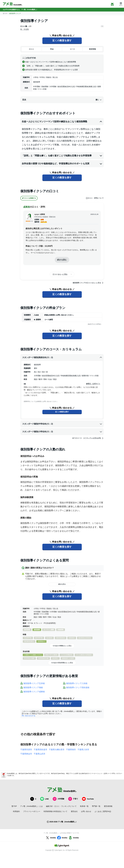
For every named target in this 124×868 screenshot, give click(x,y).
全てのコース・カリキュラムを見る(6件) (88, 438)
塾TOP (5, 13)
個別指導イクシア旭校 (33, 688)
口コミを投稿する (29, 198)
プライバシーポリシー (32, 811)
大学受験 (58, 799)
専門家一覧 (96, 806)
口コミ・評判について (95, 198)
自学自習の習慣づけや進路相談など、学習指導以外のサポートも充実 (62, 164)
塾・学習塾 (25, 29)
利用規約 (16, 811)
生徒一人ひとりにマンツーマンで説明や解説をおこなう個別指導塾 (62, 122)
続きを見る (62, 584)
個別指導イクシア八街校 (77, 683)
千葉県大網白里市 (57, 750)
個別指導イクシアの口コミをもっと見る (88, 283)
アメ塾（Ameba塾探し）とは (31, 806)
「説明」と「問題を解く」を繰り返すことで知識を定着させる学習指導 (62, 156)
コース (72, 49)
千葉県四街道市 (40, 750)
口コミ (32, 49)
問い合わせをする (29, 716)
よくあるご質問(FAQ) (103, 811)
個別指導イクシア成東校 (34, 692)
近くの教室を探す (62, 40)
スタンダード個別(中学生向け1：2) (62, 424)
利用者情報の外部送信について (55, 811)
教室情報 (93, 49)
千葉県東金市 (26, 754)
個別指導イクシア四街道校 (78, 688)
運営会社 (74, 811)
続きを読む (62, 260)
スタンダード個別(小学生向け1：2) (62, 432)
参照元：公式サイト (93, 384)
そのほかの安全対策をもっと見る (62, 663)
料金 (52, 49)
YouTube (88, 799)
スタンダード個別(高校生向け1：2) (62, 357)
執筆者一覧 (84, 806)
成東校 (27, 207)
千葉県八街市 (83, 750)
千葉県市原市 (26, 750)
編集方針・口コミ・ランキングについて (61, 806)
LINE (44, 799)
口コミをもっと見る (60, 274)
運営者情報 (108, 806)
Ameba (51, 838)
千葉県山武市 (39, 754)
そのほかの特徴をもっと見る (62, 646)
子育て (73, 799)
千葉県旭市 (71, 750)
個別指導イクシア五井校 (34, 683)
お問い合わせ (86, 811)
